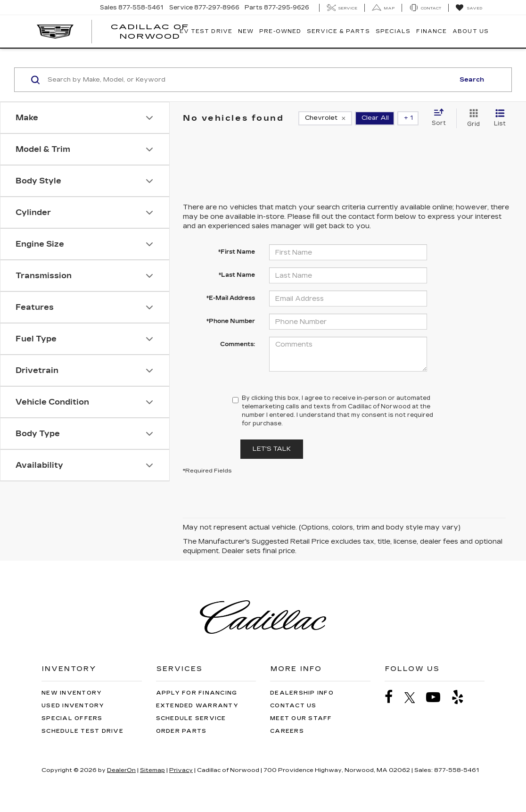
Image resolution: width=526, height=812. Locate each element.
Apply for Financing (197, 693)
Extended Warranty (197, 706)
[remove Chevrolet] (325, 118)
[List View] (500, 118)
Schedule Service (191, 718)
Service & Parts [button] (338, 31)
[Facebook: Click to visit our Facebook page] (394, 697)
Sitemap (152, 770)
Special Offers (72, 718)
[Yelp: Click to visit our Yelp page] (462, 697)
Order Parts (181, 731)
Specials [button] (393, 31)
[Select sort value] (442, 118)
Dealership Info (302, 693)
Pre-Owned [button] (280, 31)
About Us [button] (471, 31)
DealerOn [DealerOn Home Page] (121, 770)
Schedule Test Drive (82, 731)
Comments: (238, 344)
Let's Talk (272, 449)
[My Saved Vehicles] (469, 8)
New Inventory (72, 693)
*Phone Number (231, 321)
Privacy (181, 770)
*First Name (237, 252)
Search (472, 80)
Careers (287, 731)
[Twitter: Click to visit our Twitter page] (415, 697)
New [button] (246, 31)
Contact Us (293, 706)
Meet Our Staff (301, 718)
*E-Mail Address (231, 298)
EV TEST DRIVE (206, 31)
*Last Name (237, 275)
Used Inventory (73, 706)
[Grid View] (472, 118)
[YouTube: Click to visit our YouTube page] (438, 697)
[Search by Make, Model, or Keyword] (250, 80)
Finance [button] (431, 31)
